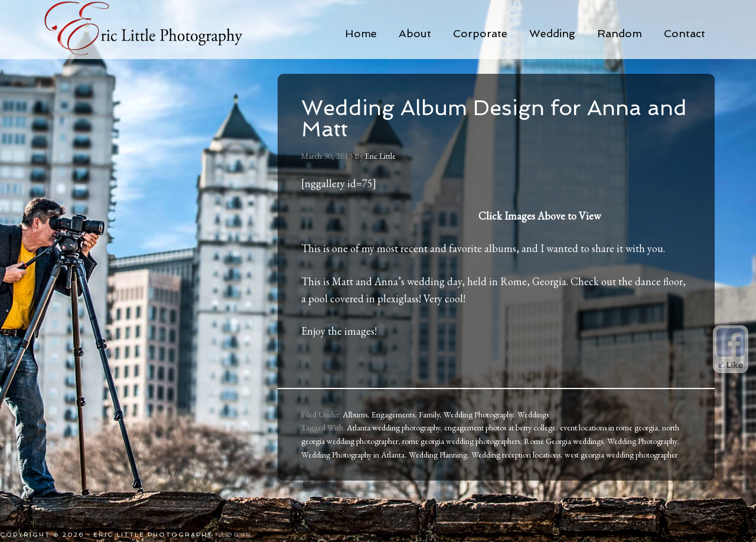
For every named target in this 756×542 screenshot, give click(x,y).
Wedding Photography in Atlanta (353, 455)
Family (429, 414)
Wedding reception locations (516, 455)
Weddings (533, 414)
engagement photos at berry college (500, 427)
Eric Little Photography (159, 30)
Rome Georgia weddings (563, 441)
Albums (355, 414)
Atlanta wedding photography (393, 427)
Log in (237, 535)
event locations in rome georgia (609, 427)
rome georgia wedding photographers (461, 441)
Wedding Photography (478, 414)
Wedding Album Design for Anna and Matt (494, 118)
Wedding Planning (438, 455)
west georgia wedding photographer (621, 455)
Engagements (393, 414)
